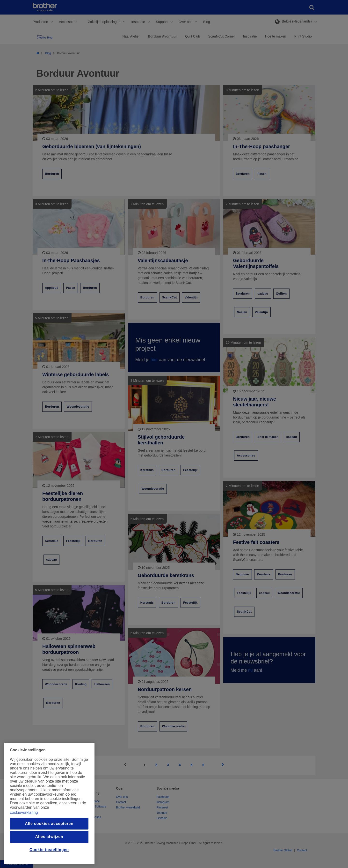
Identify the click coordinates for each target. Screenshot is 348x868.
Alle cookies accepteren (49, 824)
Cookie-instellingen (49, 850)
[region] (49, 803)
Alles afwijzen (49, 837)
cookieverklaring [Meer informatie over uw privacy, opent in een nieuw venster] (24, 812)
